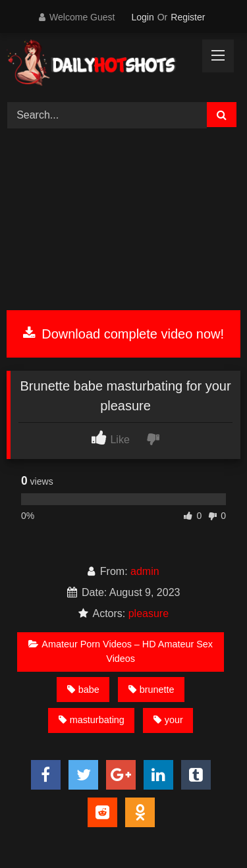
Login (142, 17)
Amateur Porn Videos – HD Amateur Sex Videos (121, 651)
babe (83, 690)
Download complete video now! (123, 334)
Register (188, 17)
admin (145, 571)
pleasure (149, 613)
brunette (151, 690)
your (168, 720)
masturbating (92, 720)
